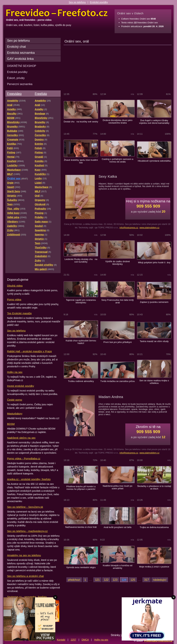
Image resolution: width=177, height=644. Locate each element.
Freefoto (41, 94)
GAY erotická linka (20, 59)
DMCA (85, 640)
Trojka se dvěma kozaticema (154, 527)
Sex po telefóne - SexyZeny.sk (25, 507)
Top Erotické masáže (19, 313)
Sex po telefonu (77, 2)
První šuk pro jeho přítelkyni (117, 342)
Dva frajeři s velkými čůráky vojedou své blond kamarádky (154, 122)
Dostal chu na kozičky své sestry (81, 122)
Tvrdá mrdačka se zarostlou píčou (117, 381)
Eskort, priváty (16, 78)
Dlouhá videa (15, 286)
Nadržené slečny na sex (21, 438)
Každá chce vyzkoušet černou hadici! (81, 342)
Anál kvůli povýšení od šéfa (118, 527)
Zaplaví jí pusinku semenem (154, 302)
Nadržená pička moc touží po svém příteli (117, 487)
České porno (15, 400)
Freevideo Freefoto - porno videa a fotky (57, 13)
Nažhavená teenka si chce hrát (81, 527)
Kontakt (61, 640)
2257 (73, 640)
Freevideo (14, 94)
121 (97, 580)
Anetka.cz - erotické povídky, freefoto (29, 479)
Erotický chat (16, 47)
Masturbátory (15, 414)
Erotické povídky (99, 2)
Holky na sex (15, 372)
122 (106, 580)
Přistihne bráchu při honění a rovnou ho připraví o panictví (81, 488)
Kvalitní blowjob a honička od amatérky (118, 567)
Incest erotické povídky (21, 386)
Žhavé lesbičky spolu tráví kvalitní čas (81, 161)
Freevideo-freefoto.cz (158, 641)
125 (133, 580)
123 (115, 580)
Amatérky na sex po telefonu (24, 555)
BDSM (11, 424)
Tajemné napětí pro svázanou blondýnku (81, 301)
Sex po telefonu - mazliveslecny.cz (27, 531)
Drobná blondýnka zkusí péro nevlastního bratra (118, 122)
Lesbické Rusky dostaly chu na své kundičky (81, 260)
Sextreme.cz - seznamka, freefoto (27, 597)
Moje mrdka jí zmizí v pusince (154, 567)
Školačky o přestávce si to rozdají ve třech (154, 487)
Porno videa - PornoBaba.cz (24, 458)
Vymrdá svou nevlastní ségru (81, 567)
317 (146, 580)
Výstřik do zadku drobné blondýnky (118, 263)
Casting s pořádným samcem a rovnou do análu (118, 160)
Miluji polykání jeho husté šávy (154, 262)
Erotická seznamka (21, 53)
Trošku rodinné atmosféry (81, 381)
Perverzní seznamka (20, 84)
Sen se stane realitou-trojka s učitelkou (154, 382)
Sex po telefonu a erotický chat (25, 576)
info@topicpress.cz (129, 228)
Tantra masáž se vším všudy (154, 341)
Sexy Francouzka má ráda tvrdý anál (118, 301)
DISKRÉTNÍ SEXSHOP (22, 66)
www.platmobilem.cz (150, 228)
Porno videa (14, 299)
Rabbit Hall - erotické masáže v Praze (29, 351)
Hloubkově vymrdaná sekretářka (154, 161)
